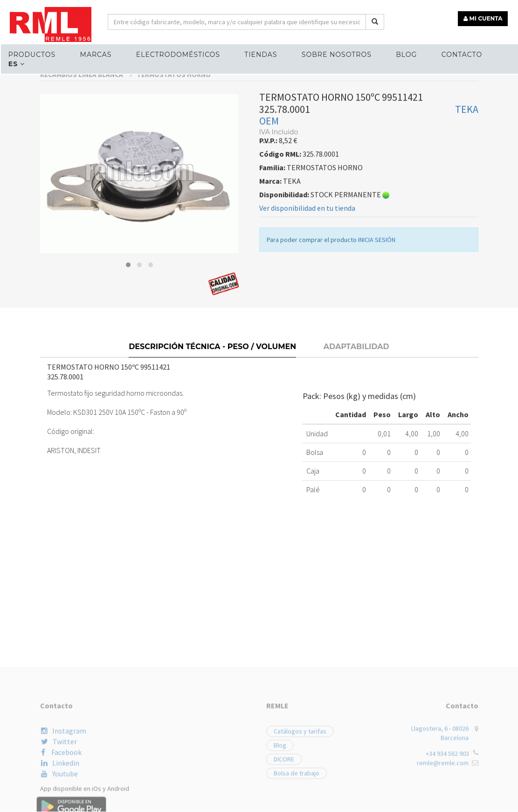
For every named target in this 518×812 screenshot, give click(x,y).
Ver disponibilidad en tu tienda (307, 282)
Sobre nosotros (334, 54)
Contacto (459, 54)
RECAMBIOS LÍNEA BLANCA (86, 148)
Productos (31, 54)
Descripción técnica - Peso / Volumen (212, 416)
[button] (128, 339)
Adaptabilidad (356, 416)
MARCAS (95, 54)
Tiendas (259, 54)
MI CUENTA (484, 17)
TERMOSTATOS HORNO (174, 148)
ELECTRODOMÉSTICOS (177, 54)
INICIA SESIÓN (377, 313)
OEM (269, 194)
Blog (404, 54)
